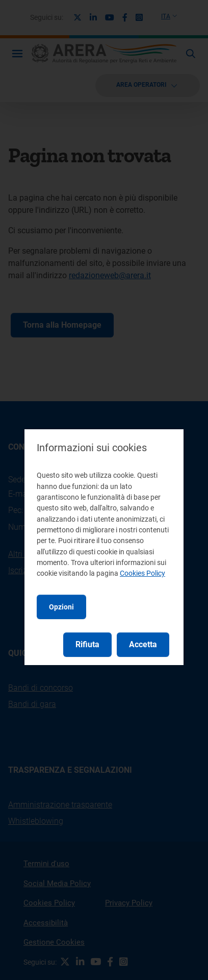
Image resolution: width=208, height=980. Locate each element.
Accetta (143, 644)
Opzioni (61, 607)
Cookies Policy (142, 573)
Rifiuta (87, 644)
